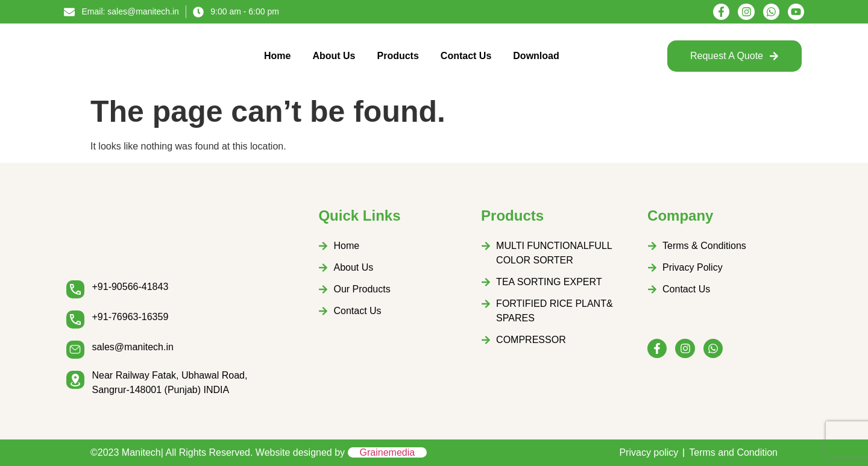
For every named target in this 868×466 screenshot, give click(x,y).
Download (536, 56)
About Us (334, 56)
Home (277, 56)
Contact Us (466, 56)
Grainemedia (388, 452)
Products (398, 56)
